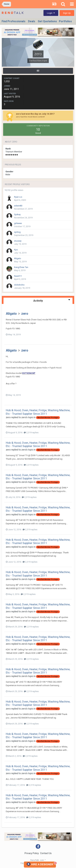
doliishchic (19, 285)
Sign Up (67, 13)
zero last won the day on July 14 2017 (35, 114)
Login (51, 13)
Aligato (18, 258)
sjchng (17, 232)
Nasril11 (18, 276)
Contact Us (46, 853)
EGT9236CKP (29, 373)
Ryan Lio (18, 197)
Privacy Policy (32, 853)
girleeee (18, 223)
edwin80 (18, 206)
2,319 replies (31, 433)
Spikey (17, 214)
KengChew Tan (21, 267)
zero (25, 314)
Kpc (16, 250)
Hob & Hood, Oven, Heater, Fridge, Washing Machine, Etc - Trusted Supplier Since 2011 (38, 412)
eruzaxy (18, 241)
